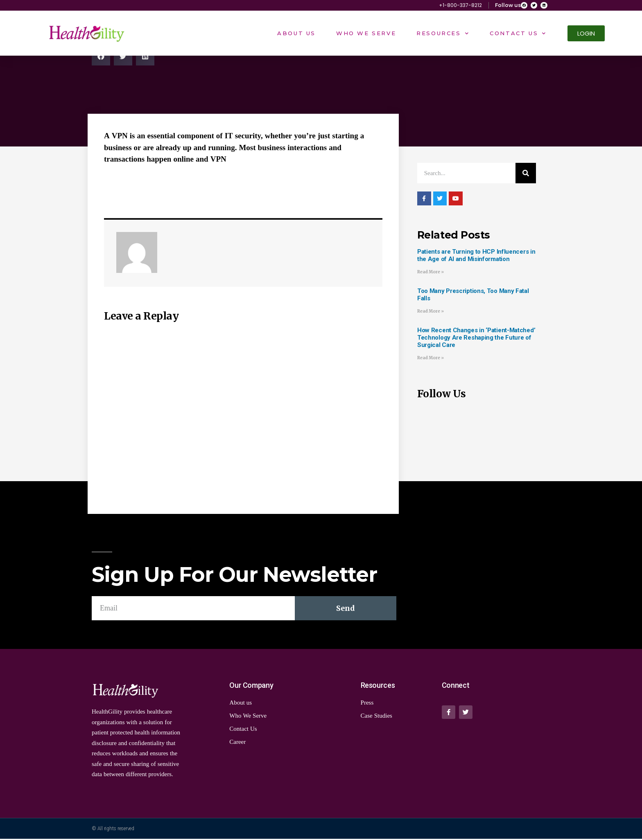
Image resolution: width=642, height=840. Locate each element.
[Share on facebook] (101, 58)
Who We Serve (366, 35)
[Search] (526, 175)
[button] (586, 35)
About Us (296, 35)
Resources (443, 35)
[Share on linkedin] (145, 58)
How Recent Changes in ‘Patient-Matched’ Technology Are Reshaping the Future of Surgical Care (476, 339)
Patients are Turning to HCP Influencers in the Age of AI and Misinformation (476, 257)
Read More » (431, 274)
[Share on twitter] (123, 58)
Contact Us (518, 35)
